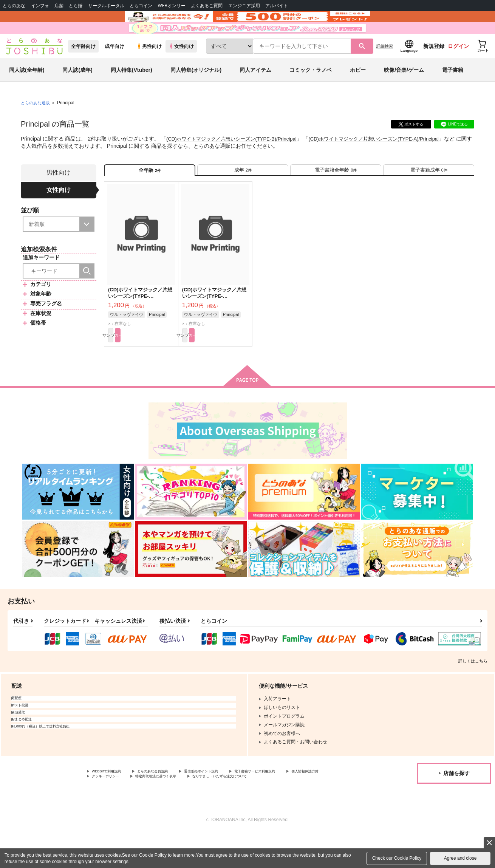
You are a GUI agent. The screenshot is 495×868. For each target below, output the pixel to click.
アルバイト (277, 5)
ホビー (358, 92)
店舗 (59, 5)
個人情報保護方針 (110, 811)
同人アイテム (255, 92)
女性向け (181, 69)
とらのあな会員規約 (167, 804)
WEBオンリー (172, 5)
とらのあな (14, 5)
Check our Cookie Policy (397, 858)
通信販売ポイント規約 (226, 804)
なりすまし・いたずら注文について (304, 811)
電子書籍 (453, 92)
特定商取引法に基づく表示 (224, 811)
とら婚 (76, 5)
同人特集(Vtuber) (131, 92)
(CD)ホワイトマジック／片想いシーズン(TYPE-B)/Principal (236, 161)
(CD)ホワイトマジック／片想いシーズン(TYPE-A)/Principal (389, 161)
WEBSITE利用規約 (111, 804)
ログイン (458, 68)
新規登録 (434, 68)
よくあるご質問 (207, 5)
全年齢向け (83, 69)
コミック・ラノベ (311, 92)
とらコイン (141, 5)
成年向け (114, 69)
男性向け (149, 69)
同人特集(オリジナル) (196, 92)
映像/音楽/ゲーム (404, 92)
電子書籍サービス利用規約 (292, 804)
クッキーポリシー (162, 811)
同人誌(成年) (77, 92)
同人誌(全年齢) (27, 92)
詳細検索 (385, 68)
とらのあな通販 (37, 125)
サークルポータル (106, 5)
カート (158, 366)
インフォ (40, 5)
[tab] (243, 196)
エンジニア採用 (244, 5)
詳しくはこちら (473, 693)
